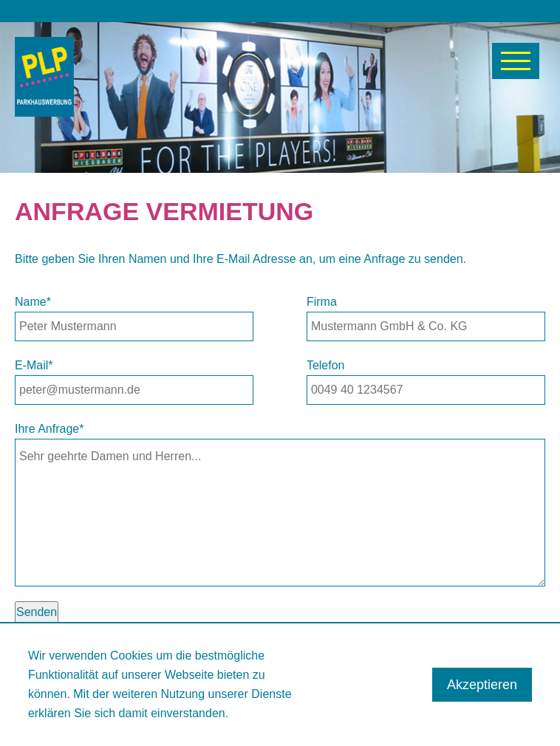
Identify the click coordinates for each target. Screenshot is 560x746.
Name (33, 302)
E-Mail (34, 365)
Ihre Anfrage (49, 429)
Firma (322, 302)
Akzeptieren (482, 685)
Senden (37, 612)
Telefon (326, 365)
